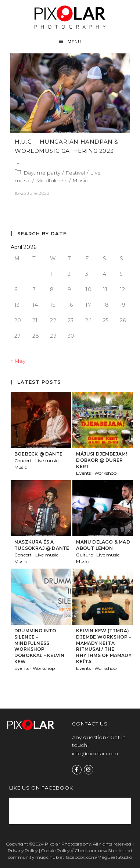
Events (83, 473)
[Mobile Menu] (70, 42)
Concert (23, 461)
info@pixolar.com (95, 753)
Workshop (106, 473)
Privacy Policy (23, 851)
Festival (75, 173)
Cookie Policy (55, 851)
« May (18, 361)
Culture (84, 555)
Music (80, 180)
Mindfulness (52, 180)
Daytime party (42, 173)
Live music (47, 461)
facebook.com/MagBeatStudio (99, 857)
